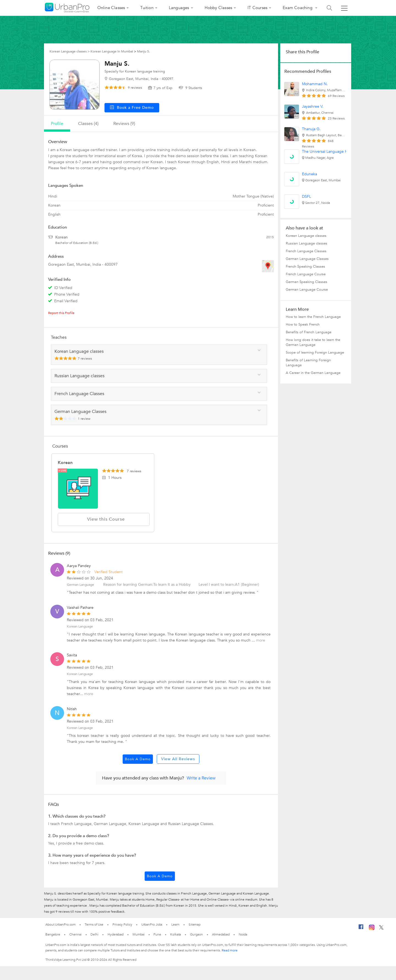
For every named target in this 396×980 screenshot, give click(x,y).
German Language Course (307, 290)
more (261, 640)
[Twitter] (381, 929)
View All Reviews (178, 759)
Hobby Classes (218, 8)
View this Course (104, 519)
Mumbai (138, 934)
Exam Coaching (298, 8)
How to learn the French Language (313, 317)
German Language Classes (307, 259)
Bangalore (53, 934)
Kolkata (176, 934)
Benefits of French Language (309, 332)
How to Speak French (303, 324)
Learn (175, 925)
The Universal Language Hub (327, 152)
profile (57, 124)
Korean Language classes (306, 236)
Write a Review (201, 778)
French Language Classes (306, 251)
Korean (65, 463)
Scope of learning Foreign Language (315, 352)
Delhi (94, 934)
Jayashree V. (313, 106)
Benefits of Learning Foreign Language (308, 363)
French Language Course (306, 274)
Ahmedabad (221, 934)
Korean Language (80, 626)
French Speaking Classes (305, 266)
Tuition (147, 8)
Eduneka (310, 174)
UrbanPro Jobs (152, 925)
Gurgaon (196, 934)
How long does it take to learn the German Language (313, 342)
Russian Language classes (306, 243)
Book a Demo (138, 759)
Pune (157, 934)
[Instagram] (372, 929)
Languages (179, 8)
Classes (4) (88, 124)
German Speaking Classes (306, 282)
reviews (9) (124, 124)
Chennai (75, 934)
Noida (243, 934)
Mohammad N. (315, 84)
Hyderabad (116, 934)
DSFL (306, 197)
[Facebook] (361, 929)
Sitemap (195, 925)
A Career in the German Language (313, 373)
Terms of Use (94, 925)
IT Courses (257, 8)
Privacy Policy (122, 925)
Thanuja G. (311, 129)
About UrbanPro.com (61, 925)
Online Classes (111, 8)
